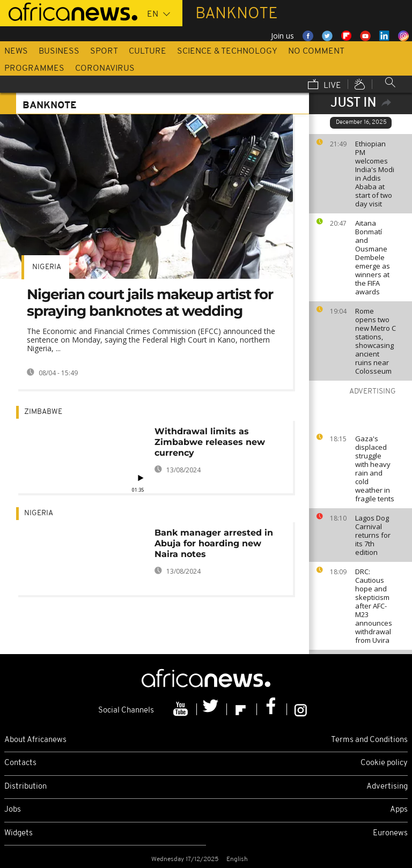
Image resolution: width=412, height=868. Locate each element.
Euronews (390, 833)
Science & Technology (227, 51)
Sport (104, 51)
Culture (148, 51)
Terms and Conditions (369, 740)
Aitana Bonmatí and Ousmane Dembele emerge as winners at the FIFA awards (373, 257)
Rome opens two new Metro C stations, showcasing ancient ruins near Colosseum (376, 341)
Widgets (19, 833)
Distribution (25, 787)
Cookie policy (384, 763)
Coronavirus (105, 69)
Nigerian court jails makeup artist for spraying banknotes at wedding (150, 303)
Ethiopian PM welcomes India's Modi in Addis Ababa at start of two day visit (375, 174)
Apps (399, 810)
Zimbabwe (43, 412)
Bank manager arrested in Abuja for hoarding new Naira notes (214, 543)
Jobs (13, 810)
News (16, 51)
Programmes (34, 69)
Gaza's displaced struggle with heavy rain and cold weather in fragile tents (375, 469)
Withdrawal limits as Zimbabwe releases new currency (210, 442)
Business (59, 51)
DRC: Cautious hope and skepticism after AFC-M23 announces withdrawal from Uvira (374, 606)
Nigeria (47, 267)
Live (325, 85)
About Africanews (35, 740)
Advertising (387, 787)
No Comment (316, 51)
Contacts (20, 763)
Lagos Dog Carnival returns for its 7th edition (373, 535)
